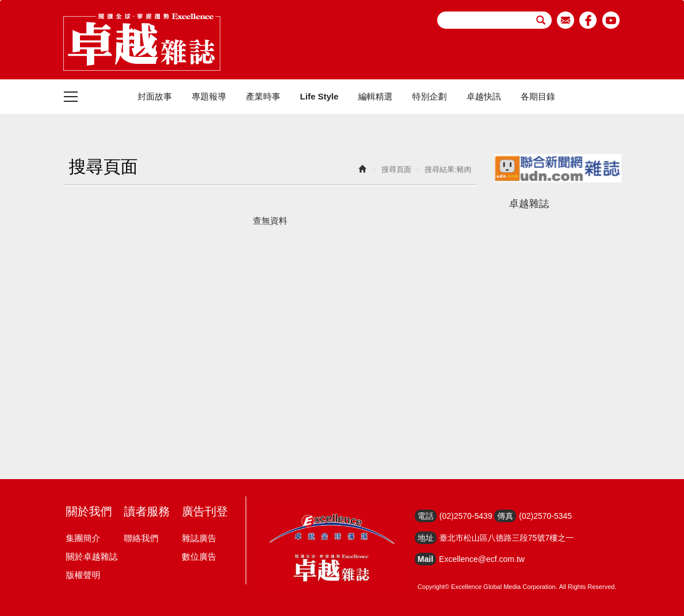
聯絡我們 (141, 538)
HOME (142, 42)
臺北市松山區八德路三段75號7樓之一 (507, 538)
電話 (426, 516)
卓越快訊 (484, 96)
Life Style (320, 96)
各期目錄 (538, 96)
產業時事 (263, 96)
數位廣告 (199, 556)
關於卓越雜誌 (92, 556)
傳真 (505, 516)
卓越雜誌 (529, 204)
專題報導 (209, 96)
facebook (588, 20)
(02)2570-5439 (466, 516)
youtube (611, 20)
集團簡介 (83, 538)
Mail (425, 559)
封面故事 (155, 96)
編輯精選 (375, 96)
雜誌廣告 (199, 538)
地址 (426, 538)
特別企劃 (430, 96)
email (566, 20)
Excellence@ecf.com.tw (482, 559)
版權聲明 (83, 575)
